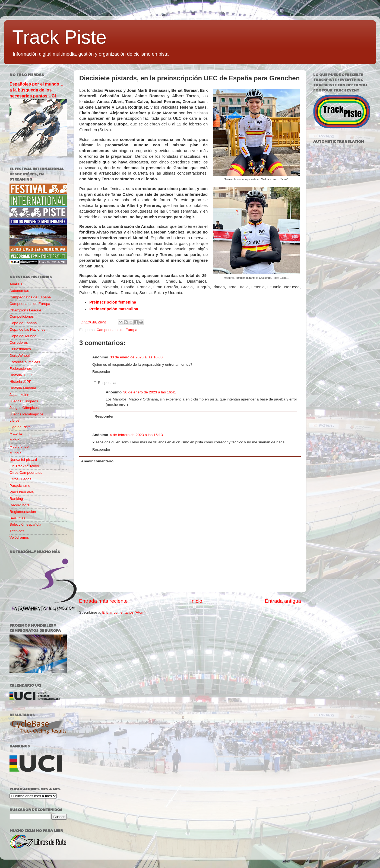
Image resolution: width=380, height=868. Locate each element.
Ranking (16, 499)
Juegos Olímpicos (24, 408)
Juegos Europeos (24, 401)
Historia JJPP (20, 382)
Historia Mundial (23, 388)
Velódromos (19, 537)
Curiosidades (20, 349)
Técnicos (17, 531)
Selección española (25, 524)
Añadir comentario (97, 461)
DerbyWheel (20, 356)
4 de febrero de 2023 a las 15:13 (136, 435)
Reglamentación (23, 512)
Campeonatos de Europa (117, 330)
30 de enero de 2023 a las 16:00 (136, 357)
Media (15, 440)
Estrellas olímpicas (25, 362)
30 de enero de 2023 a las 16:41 (150, 392)
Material (16, 433)
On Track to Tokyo (24, 466)
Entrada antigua (283, 601)
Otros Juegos (20, 479)
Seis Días (17, 518)
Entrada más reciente (103, 601)
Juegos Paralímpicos (26, 414)
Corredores (19, 343)
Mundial (16, 453)
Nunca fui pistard (23, 460)
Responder (101, 372)
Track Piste (59, 37)
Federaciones (21, 369)
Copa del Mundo (23, 336)
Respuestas (108, 383)
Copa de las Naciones (27, 329)
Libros (15, 420)
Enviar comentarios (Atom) (124, 612)
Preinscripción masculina (114, 309)
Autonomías (19, 291)
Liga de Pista (20, 427)
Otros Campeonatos (26, 473)
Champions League (25, 310)
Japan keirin (19, 395)
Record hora (20, 505)
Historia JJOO (21, 375)
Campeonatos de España (30, 297)
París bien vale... (23, 492)
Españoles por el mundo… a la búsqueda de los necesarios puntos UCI (37, 90)
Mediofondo (19, 446)
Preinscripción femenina (113, 302)
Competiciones (22, 316)
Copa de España (23, 323)
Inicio (196, 601)
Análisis (16, 284)
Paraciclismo (20, 486)
